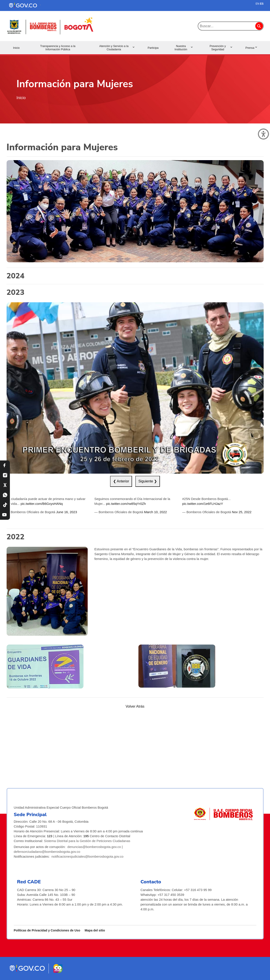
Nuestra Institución (183, 48)
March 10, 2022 (155, 512)
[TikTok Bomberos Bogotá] (5, 505)
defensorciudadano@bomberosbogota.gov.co (47, 852)
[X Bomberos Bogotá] (5, 485)
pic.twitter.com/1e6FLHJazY (203, 504)
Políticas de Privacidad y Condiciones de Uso (47, 930)
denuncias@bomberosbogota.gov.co (94, 847)
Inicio (16, 48)
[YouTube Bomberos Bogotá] (5, 515)
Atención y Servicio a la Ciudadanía (117, 48)
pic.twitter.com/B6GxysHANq (42, 504)
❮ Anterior (121, 481)
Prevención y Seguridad (221, 48)
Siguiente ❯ (148, 481)
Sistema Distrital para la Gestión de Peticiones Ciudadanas (87, 841)
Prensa (251, 48)
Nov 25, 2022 (242, 512)
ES (262, 4)
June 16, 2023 (66, 512)
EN (257, 4)
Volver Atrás (135, 706)
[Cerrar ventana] (263, 134)
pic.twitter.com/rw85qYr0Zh (126, 504)
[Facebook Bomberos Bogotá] (5, 465)
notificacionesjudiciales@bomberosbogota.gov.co (87, 856)
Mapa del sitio (95, 930)
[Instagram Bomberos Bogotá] (5, 475)
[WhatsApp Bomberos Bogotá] (5, 495)
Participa (153, 48)
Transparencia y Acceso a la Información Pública (58, 48)
